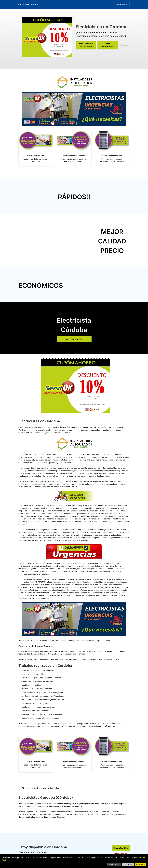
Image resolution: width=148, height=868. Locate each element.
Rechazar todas (128, 864)
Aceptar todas (140, 864)
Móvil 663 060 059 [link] (74, 339)
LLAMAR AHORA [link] (121, 848)
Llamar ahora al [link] (86, 45)
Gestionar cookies (114, 864)
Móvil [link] (108, 45)
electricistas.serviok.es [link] (29, 4)
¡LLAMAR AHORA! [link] (121, 4)
